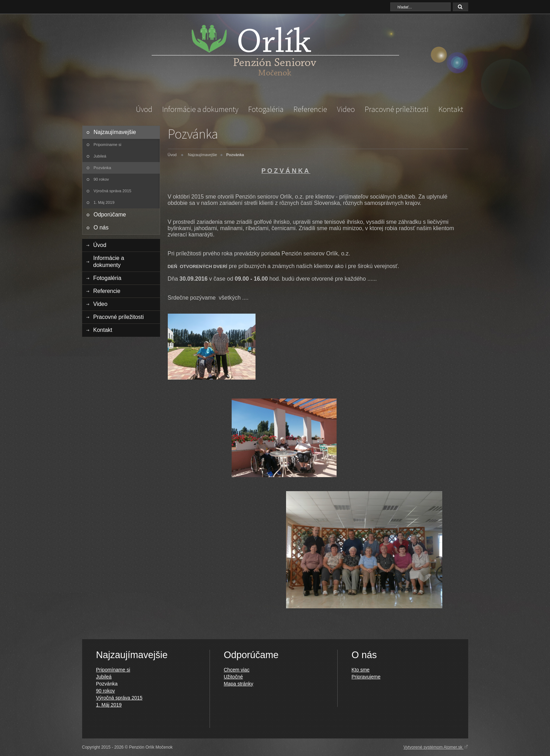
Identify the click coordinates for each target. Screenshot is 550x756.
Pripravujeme (366, 677)
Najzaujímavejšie (115, 132)
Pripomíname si (108, 145)
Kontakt (451, 109)
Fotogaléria (266, 109)
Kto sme (361, 670)
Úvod (144, 109)
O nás (101, 228)
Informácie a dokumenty (200, 109)
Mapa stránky (239, 684)
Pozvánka (102, 168)
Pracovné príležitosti (397, 109)
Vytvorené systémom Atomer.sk (436, 747)
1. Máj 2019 (104, 202)
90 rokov (101, 179)
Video (346, 109)
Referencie (310, 109)
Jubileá (100, 156)
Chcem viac (237, 670)
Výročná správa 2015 (113, 191)
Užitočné (233, 677)
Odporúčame (110, 215)
